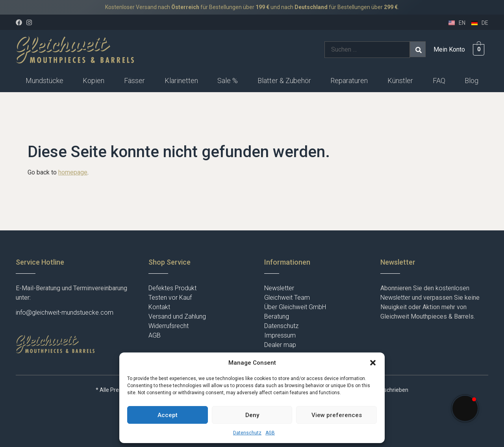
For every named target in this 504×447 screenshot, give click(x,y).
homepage (73, 172)
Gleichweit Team (287, 298)
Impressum (280, 335)
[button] (373, 363)
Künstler (400, 81)
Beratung (277, 316)
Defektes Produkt (172, 288)
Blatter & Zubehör (284, 81)
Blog (472, 81)
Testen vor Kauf (170, 298)
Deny (252, 415)
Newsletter (279, 288)
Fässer (134, 81)
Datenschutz (247, 433)
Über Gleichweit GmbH (295, 307)
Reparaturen (349, 81)
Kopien (94, 81)
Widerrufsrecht (169, 326)
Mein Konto (449, 49)
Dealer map (280, 345)
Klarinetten (181, 81)
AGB (270, 433)
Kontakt (159, 307)
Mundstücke (44, 81)
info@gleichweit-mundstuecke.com (65, 313)
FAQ (439, 81)
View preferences (337, 415)
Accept (168, 415)
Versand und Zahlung (177, 316)
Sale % (228, 81)
